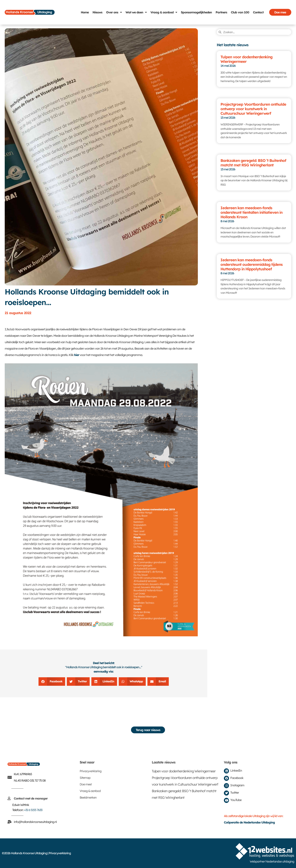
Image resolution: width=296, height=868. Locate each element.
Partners (221, 12)
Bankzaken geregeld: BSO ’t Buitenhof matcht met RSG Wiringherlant (253, 163)
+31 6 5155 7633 (33, 810)
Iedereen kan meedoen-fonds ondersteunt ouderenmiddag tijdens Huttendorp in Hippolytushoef (252, 264)
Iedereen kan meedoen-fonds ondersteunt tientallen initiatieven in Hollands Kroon (251, 212)
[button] (52, 682)
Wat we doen (136, 12)
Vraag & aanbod (164, 12)
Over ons (114, 12)
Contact (258, 12)
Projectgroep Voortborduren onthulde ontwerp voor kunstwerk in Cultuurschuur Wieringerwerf (253, 109)
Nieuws (97, 12)
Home (85, 12)
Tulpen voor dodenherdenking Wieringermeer (246, 59)
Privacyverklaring (91, 771)
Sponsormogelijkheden (196, 12)
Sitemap (85, 778)
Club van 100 (240, 12)
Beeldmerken (88, 797)
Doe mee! (86, 784)
